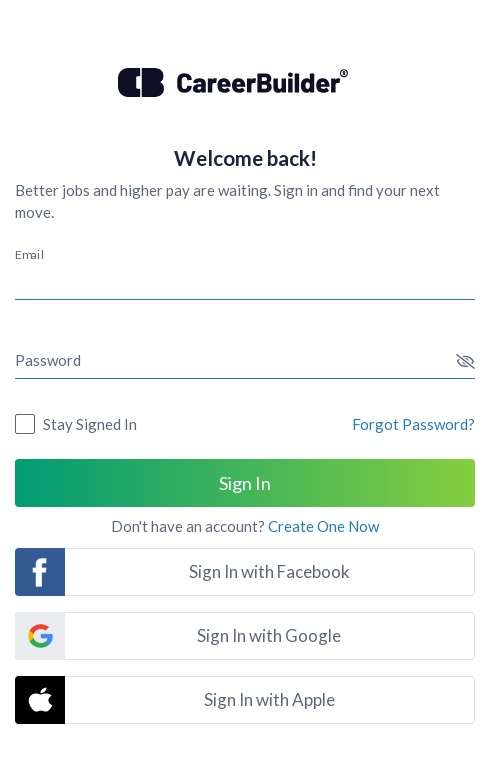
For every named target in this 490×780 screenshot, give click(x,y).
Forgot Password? (413, 424)
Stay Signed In (90, 424)
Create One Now (323, 526)
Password (48, 360)
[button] (465, 361)
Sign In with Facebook (269, 571)
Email (29, 254)
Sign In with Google (269, 635)
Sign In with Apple (269, 699)
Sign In (245, 483)
